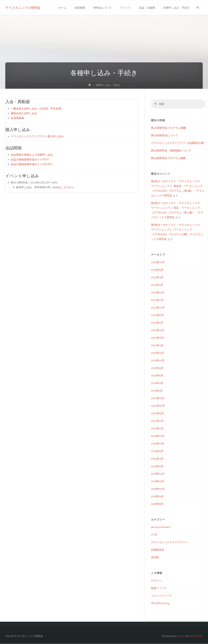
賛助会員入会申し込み (24, 113)
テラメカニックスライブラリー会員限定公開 (177, 143)
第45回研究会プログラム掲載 (168, 158)
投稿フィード (159, 588)
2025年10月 (158, 262)
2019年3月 (157, 466)
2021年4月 (157, 383)
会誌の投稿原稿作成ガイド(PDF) (30, 160)
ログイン (156, 581)
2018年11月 (157, 482)
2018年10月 (158, 489)
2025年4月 (157, 278)
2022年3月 (157, 346)
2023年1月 (157, 323)
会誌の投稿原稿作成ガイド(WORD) (32, 164)
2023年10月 (158, 308)
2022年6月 (157, 338)
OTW (154, 535)
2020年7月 (157, 421)
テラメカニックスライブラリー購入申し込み (37, 136)
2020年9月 (157, 414)
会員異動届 (17, 118)
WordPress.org (160, 603)
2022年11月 (158, 330)
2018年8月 (157, 504)
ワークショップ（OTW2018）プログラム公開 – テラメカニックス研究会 (177, 235)
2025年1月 (157, 285)
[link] (197, 8)
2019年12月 (158, 436)
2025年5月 (157, 270)
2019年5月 (157, 451)
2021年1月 (157, 391)
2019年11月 (158, 444)
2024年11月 (158, 293)
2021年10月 (158, 361)
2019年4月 (157, 459)
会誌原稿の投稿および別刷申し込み (32, 155)
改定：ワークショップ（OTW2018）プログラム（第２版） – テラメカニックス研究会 (177, 213)
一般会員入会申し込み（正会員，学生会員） (37, 109)
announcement (161, 527)
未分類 (155, 558)
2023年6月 (157, 315)
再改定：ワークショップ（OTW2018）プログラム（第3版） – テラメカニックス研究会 (178, 191)
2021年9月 (157, 368)
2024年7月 (157, 300)
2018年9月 (157, 497)
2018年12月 (158, 474)
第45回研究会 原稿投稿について (171, 151)
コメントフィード (162, 596)
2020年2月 (157, 429)
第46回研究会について (164, 136)
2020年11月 (158, 398)
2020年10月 (158, 406)
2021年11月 (157, 353)
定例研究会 (158, 550)
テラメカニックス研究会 (23, 8)
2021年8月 (157, 376)
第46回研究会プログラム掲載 (168, 128)
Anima (181, 636)
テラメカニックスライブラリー (169, 542)
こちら (65, 187)
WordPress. (196, 636)
